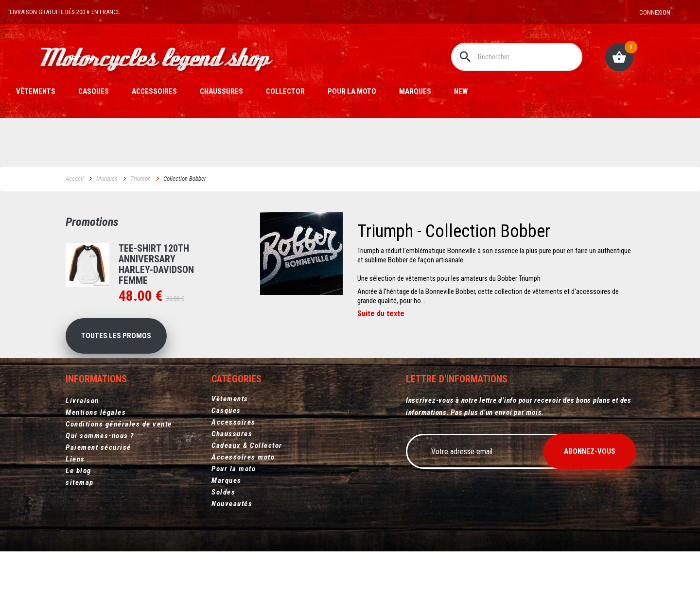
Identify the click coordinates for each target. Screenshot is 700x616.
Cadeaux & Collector (247, 466)
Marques (415, 91)
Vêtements (36, 91)
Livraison (82, 419)
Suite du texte (381, 314)
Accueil (75, 179)
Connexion (655, 12)
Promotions (92, 222)
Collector (285, 91)
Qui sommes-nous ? (100, 454)
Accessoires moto (243, 478)
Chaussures (221, 91)
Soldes (223, 513)
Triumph (140, 179)
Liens (75, 478)
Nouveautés (232, 524)
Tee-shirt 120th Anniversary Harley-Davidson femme (156, 264)
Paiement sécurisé (98, 466)
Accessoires (154, 91)
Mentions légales (96, 431)
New (461, 91)
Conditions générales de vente (119, 443)
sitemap (80, 501)
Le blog (79, 489)
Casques (94, 91)
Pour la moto (352, 91)
